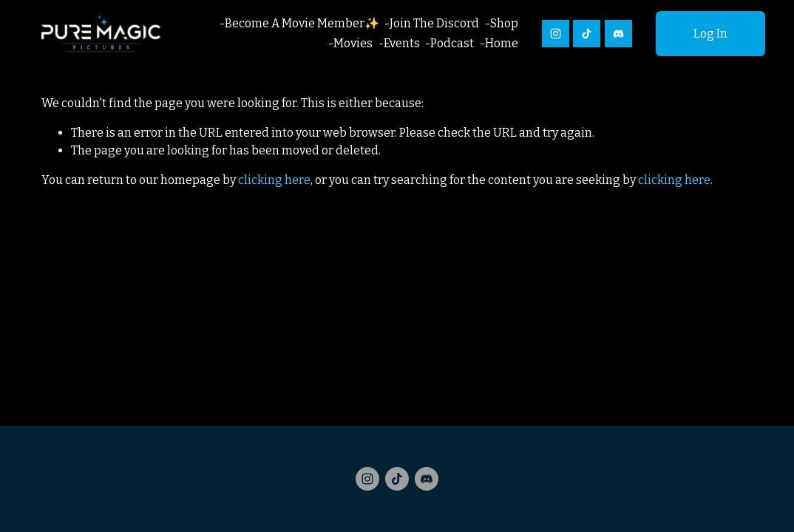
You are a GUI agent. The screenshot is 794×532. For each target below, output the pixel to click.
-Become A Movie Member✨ (299, 23)
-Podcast (449, 43)
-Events (399, 43)
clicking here (274, 180)
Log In (710, 34)
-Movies (350, 43)
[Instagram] (556, 34)
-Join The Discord (432, 23)
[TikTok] (587, 34)
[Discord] (618, 34)
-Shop (502, 23)
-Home (499, 43)
